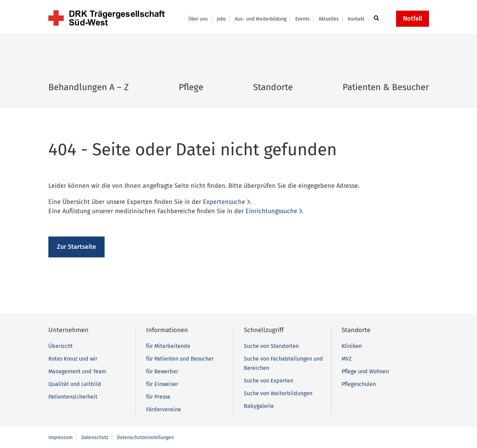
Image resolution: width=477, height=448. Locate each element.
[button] (375, 19)
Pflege (191, 87)
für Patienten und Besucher (180, 359)
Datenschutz (95, 438)
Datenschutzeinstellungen (145, 438)
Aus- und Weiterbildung (261, 19)
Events (302, 19)
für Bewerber (162, 371)
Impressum (61, 438)
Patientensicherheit (73, 397)
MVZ (347, 359)
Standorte (273, 87)
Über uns (198, 19)
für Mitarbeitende (168, 346)
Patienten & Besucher (386, 87)
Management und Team (77, 371)
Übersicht (61, 346)
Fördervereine (164, 409)
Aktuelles (329, 19)
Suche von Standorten (271, 346)
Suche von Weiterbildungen (278, 393)
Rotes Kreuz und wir (73, 359)
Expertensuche (224, 202)
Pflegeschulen (359, 384)
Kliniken (352, 346)
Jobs (221, 19)
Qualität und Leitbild (75, 384)
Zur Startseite (76, 247)
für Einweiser (162, 384)
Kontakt (356, 19)
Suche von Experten (269, 381)
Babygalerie (259, 406)
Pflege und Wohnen (365, 371)
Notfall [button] (413, 19)
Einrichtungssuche (271, 211)
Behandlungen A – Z (89, 87)
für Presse (158, 397)
